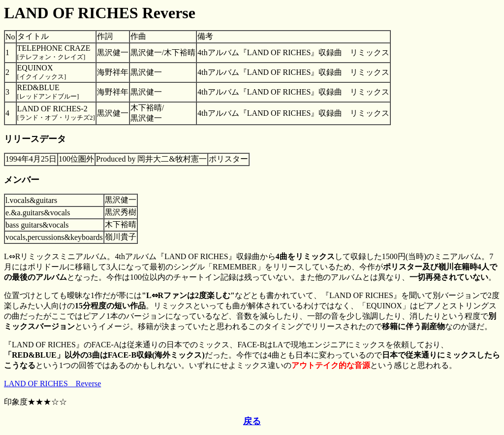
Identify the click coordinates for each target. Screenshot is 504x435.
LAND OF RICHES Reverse (52, 384)
